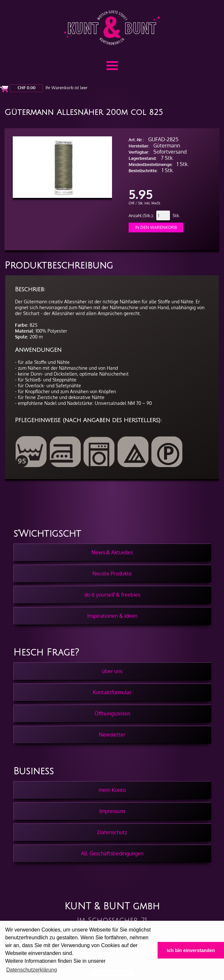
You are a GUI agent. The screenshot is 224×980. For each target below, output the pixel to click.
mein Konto (112, 790)
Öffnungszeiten (112, 713)
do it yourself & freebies (112, 595)
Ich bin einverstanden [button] (191, 950)
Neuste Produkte (112, 573)
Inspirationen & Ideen (112, 616)
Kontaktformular (112, 692)
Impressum (112, 811)
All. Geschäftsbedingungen (112, 853)
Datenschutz (112, 832)
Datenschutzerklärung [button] (32, 970)
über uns (112, 671)
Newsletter (112, 735)
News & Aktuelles (112, 552)
